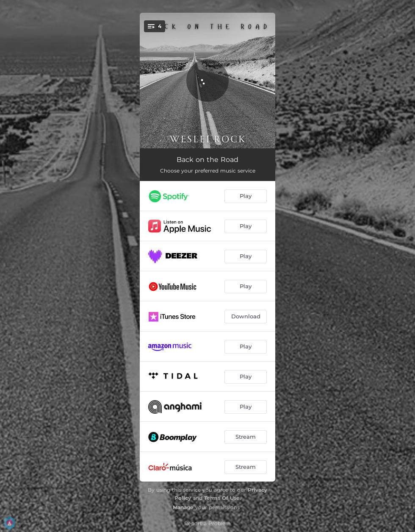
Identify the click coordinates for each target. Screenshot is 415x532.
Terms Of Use (222, 498)
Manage (183, 507)
